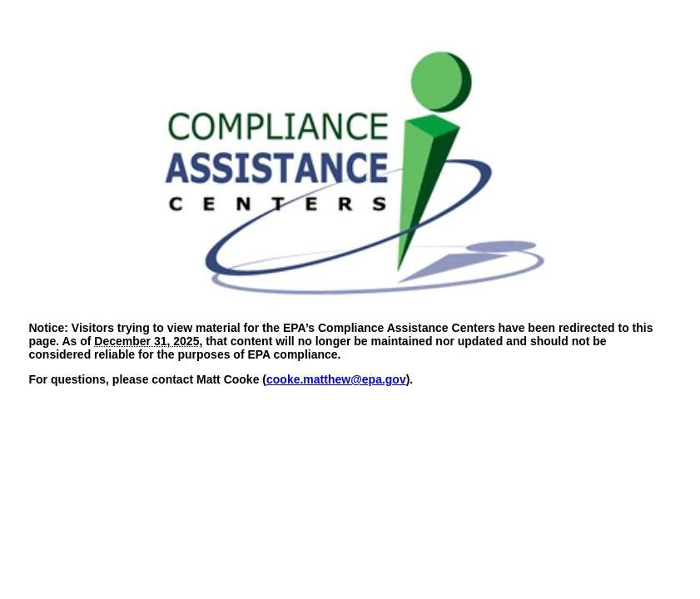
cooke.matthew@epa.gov (336, 379)
